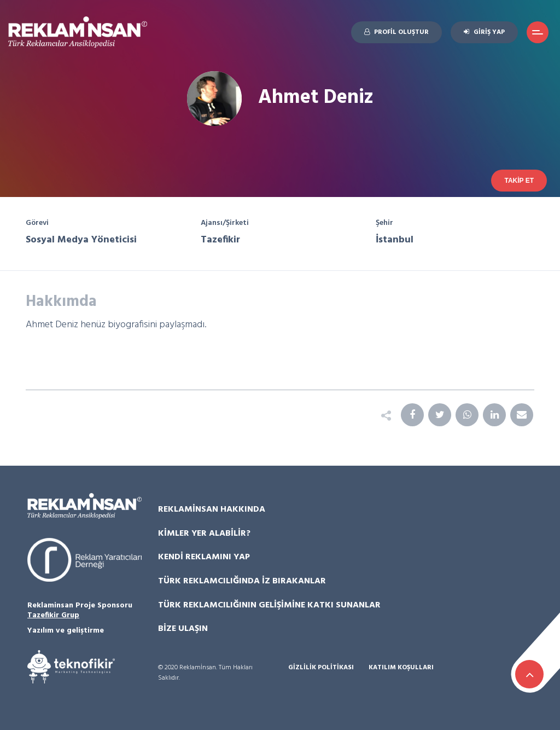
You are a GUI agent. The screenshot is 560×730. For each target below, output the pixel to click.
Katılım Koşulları (401, 668)
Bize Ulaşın (183, 629)
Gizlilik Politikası (321, 668)
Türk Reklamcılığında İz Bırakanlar (242, 581)
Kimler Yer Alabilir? (204, 534)
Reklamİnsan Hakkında (212, 509)
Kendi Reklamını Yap (204, 557)
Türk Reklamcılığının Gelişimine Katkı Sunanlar (269, 605)
